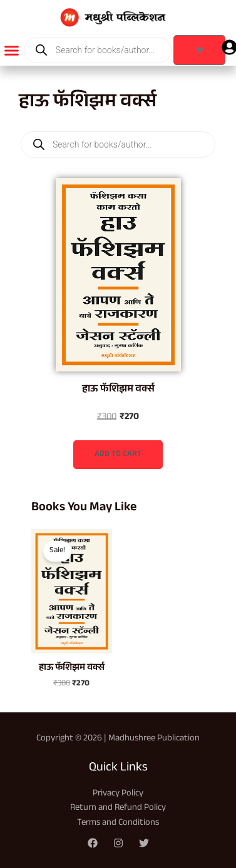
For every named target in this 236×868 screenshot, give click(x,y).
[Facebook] (93, 843)
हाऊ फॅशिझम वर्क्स (118, 390)
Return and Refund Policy (118, 808)
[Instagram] (118, 843)
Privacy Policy (118, 794)
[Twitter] (144, 843)
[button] (12, 50)
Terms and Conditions (118, 823)
